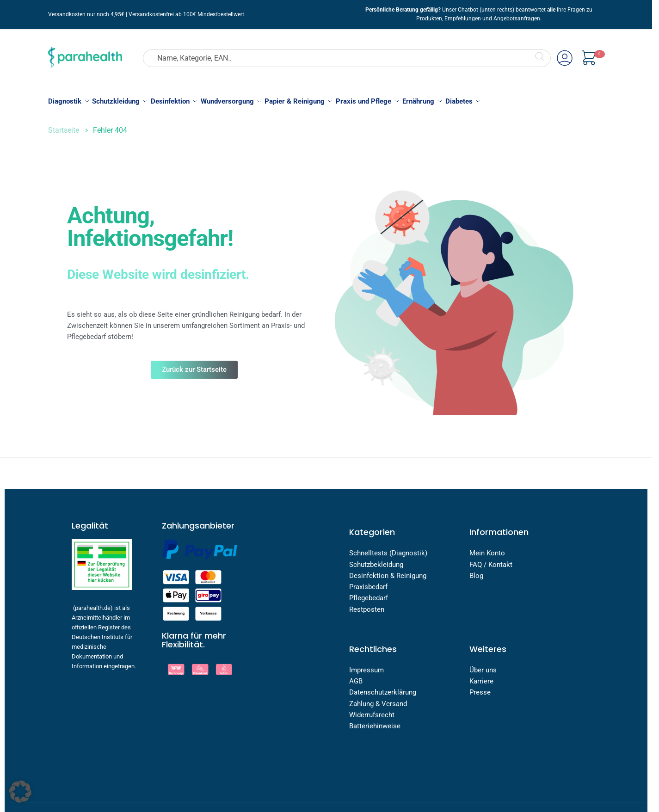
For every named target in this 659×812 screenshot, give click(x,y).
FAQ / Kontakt (491, 559)
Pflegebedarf (369, 593)
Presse (480, 687)
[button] (20, 792)
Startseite (64, 125)
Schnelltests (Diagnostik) (388, 548)
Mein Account (565, 57)
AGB (356, 676)
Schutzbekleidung (376, 559)
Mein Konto (487, 548)
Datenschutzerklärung (383, 687)
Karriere (481, 676)
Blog (476, 571)
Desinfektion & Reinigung (388, 571)
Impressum (366, 665)
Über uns (484, 665)
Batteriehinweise (375, 721)
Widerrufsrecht (372, 710)
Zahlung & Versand (378, 699)
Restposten (367, 604)
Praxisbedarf (368, 582)
